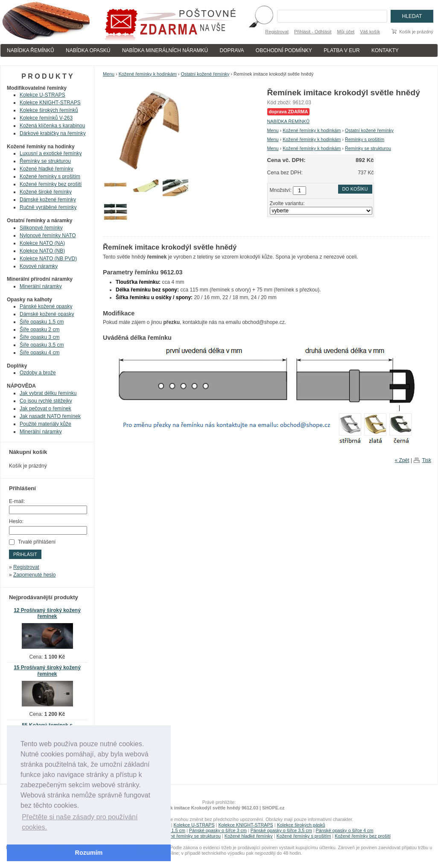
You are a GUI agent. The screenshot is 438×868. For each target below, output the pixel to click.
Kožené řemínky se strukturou (190, 836)
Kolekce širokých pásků (301, 825)
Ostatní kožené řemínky (205, 74)
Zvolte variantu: (287, 203)
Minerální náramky (41, 286)
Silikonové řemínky (41, 228)
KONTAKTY (385, 50)
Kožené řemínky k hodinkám (148, 74)
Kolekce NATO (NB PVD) (48, 259)
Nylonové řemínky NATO (48, 235)
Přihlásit (25, 554)
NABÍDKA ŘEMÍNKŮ (31, 50)
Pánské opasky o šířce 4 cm (344, 830)
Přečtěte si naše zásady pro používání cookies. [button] (80, 822)
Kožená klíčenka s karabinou (52, 126)
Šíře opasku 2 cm (39, 330)
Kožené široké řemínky (46, 192)
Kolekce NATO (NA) (42, 243)
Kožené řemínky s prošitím (50, 177)
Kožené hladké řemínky (46, 169)
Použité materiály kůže (45, 424)
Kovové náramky (39, 266)
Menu (109, 74)
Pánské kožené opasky (46, 306)
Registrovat (277, 32)
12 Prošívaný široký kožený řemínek (47, 613)
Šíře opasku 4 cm (39, 353)
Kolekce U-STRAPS (42, 95)
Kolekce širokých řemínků (49, 110)
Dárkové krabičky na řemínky (53, 133)
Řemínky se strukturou (368, 148)
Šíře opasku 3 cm (39, 337)
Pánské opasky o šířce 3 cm (218, 830)
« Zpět (402, 460)
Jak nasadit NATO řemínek (50, 416)
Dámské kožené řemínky (48, 200)
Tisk (426, 460)
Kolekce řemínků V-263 (46, 118)
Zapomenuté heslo (34, 575)
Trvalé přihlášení (37, 542)
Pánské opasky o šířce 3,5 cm (281, 830)
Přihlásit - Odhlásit (313, 32)
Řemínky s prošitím (365, 139)
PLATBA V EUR (342, 50)
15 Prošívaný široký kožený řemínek (47, 671)
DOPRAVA (232, 50)
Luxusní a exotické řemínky (51, 153)
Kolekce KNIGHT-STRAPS (50, 103)
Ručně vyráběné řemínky (48, 207)
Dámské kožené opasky (47, 314)
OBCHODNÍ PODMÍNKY (284, 50)
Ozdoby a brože (38, 373)
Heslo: (16, 521)
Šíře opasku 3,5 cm (42, 345)
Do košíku (355, 189)
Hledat (412, 16)
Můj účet (346, 32)
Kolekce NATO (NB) (42, 251)
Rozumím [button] (89, 853)
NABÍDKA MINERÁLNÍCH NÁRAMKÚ (165, 50)
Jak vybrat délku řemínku (48, 393)
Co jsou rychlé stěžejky (46, 401)
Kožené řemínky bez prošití (51, 184)
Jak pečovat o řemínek (45, 409)
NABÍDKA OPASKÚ (88, 50)
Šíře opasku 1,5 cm (42, 322)
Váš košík (370, 32)
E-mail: (17, 501)
